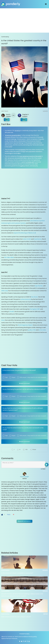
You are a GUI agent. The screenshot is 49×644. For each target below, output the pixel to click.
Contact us (11, 637)
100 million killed (9, 257)
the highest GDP (35, 309)
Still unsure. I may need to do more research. (33, 377)
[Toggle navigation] (46, 4)
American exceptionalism (13, 135)
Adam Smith (27, 239)
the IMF (12, 312)
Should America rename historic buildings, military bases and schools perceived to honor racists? (22, 595)
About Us (4, 637)
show (3, 320)
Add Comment (25, 383)
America (18, 131)
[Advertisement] (24, 20)
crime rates (42, 330)
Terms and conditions (21, 637)
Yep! (6, 377)
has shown (34, 297)
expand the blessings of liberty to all (25, 233)
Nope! (14, 377)
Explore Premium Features (9, 639)
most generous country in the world (30, 156)
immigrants (22, 150)
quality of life (32, 330)
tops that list (39, 286)
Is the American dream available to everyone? (17, 573)
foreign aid (30, 162)
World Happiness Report (25, 325)
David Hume (38, 239)
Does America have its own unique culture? (16, 617)
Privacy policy (33, 637)
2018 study (5, 291)
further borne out (26, 299)
